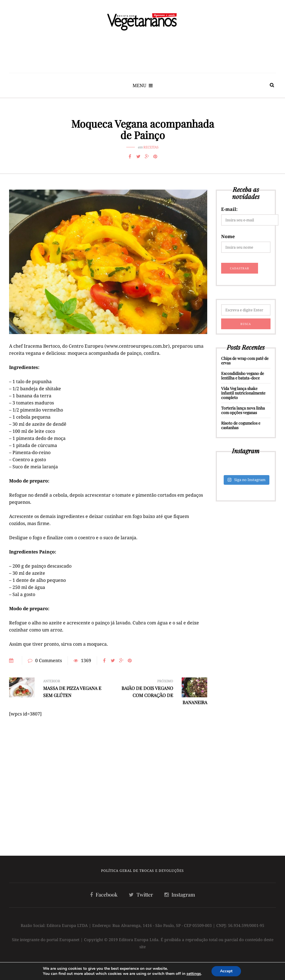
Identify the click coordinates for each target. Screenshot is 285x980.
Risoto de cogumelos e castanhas (241, 425)
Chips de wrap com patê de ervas (245, 361)
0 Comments (49, 660)
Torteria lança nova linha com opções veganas (243, 410)
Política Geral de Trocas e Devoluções (142, 871)
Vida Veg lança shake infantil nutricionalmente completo (243, 393)
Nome (228, 236)
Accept (226, 971)
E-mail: (229, 209)
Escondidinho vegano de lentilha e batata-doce (243, 376)
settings (194, 974)
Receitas (151, 147)
